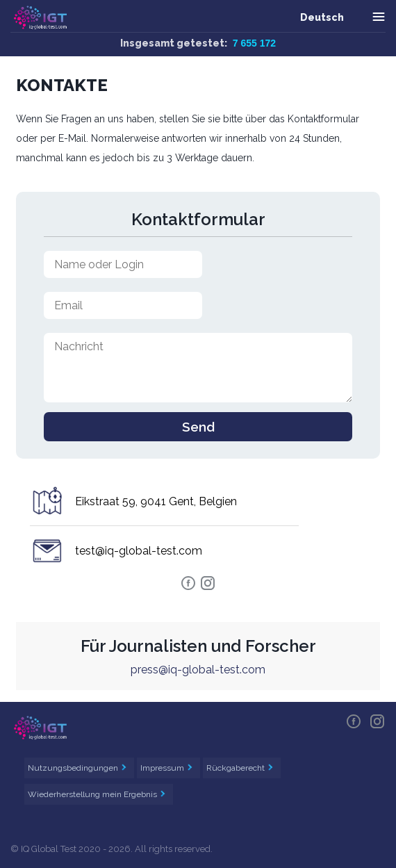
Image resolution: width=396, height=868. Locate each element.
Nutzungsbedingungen (74, 768)
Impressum (163, 768)
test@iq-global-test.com (139, 551)
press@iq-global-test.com (198, 670)
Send (198, 427)
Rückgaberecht (237, 768)
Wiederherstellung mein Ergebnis (93, 794)
